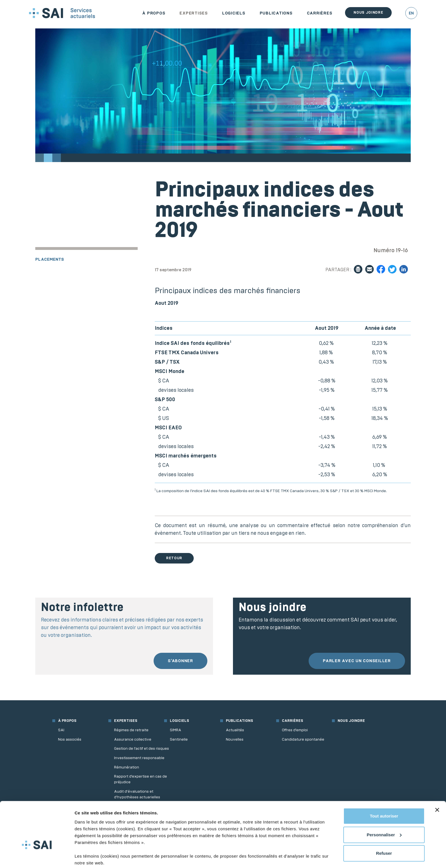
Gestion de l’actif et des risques (142, 748)
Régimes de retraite (131, 730)
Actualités (235, 730)
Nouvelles (235, 739)
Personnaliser (384, 813)
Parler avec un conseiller (357, 661)
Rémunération (127, 767)
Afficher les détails (94, 857)
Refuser (384, 832)
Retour (174, 558)
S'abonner (180, 661)
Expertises (194, 13)
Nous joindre (368, 12)
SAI (61, 730)
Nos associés (70, 739)
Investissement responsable (139, 758)
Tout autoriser (384, 795)
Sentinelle (179, 739)
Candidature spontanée (303, 739)
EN (411, 13)
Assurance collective (133, 739)
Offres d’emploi (295, 730)
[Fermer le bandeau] (437, 788)
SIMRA (175, 730)
